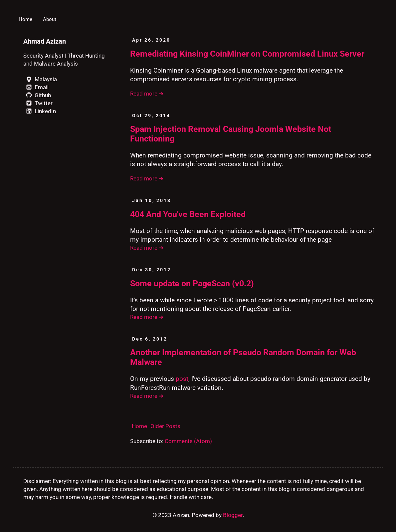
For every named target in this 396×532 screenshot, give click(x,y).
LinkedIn (40, 111)
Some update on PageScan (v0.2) (192, 283)
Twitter (38, 103)
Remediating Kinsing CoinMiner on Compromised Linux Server (247, 54)
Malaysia (40, 79)
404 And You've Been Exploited (188, 214)
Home (25, 19)
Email (36, 87)
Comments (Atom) (188, 441)
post (182, 379)
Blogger (233, 515)
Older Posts (165, 426)
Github (37, 95)
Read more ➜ (147, 94)
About (50, 19)
